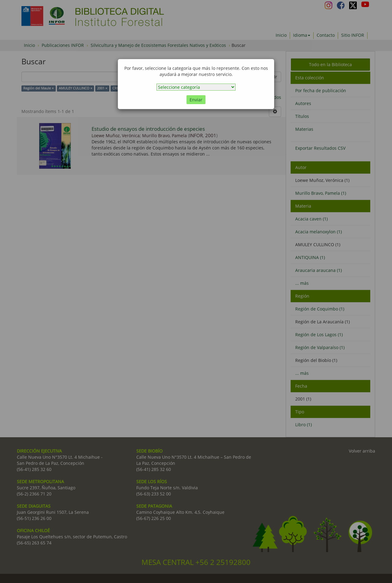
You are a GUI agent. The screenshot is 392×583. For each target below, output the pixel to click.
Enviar (196, 100)
